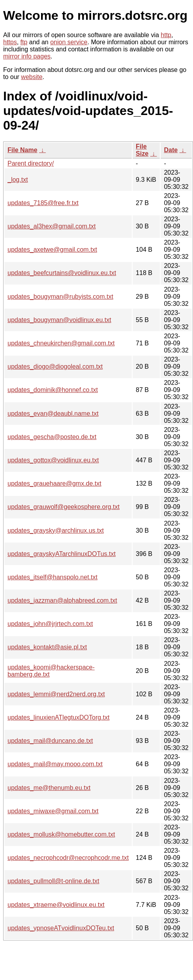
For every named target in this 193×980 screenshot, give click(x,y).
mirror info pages (27, 56)
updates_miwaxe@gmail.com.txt (53, 811)
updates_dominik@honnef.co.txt (53, 390)
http (166, 35)
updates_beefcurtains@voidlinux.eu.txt (62, 273)
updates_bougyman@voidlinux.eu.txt (59, 320)
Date (171, 150)
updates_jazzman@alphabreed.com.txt (62, 600)
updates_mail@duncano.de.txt (50, 741)
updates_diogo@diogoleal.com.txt (55, 367)
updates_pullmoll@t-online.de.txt (53, 881)
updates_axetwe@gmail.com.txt (52, 250)
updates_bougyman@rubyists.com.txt (60, 297)
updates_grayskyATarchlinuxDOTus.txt (62, 554)
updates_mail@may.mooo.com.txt (55, 764)
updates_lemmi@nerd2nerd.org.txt (56, 694)
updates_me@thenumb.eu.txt (49, 788)
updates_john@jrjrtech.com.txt (50, 624)
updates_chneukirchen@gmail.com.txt (61, 343)
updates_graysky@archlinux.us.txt (56, 531)
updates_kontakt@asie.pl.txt (47, 647)
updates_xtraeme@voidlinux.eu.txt (56, 905)
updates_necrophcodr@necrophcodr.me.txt (68, 858)
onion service (69, 42)
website (32, 77)
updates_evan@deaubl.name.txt (53, 414)
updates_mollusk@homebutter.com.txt (61, 834)
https (10, 42)
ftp (24, 42)
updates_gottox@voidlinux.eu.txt (53, 460)
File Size (142, 150)
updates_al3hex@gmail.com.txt (52, 226)
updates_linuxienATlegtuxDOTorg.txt (59, 717)
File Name (22, 150)
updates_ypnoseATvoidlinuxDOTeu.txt (61, 928)
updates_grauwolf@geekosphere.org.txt (64, 507)
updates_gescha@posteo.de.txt (52, 437)
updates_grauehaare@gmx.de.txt (54, 483)
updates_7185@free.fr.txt (43, 203)
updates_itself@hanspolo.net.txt (52, 577)
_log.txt (18, 180)
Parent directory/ (31, 163)
